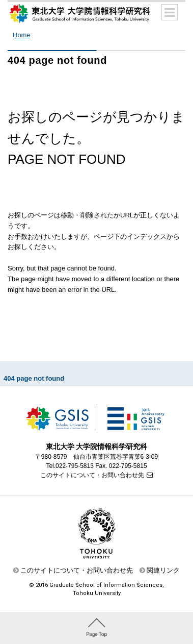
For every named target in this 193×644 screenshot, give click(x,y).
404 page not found (34, 378)
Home (22, 35)
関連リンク (163, 570)
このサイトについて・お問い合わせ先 (92, 475)
